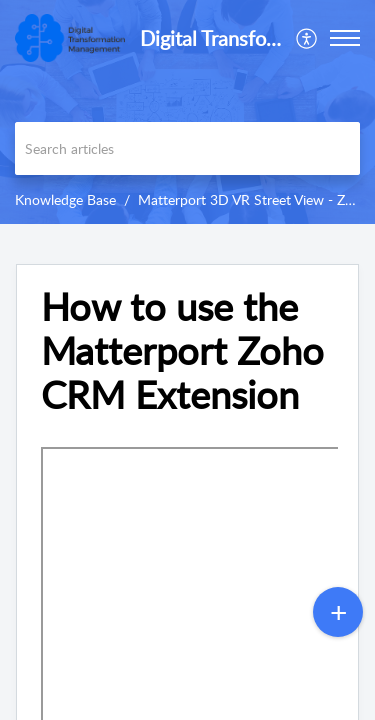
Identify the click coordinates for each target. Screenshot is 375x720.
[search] (187, 148)
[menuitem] (307, 38)
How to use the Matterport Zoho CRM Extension (182, 350)
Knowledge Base (65, 199)
